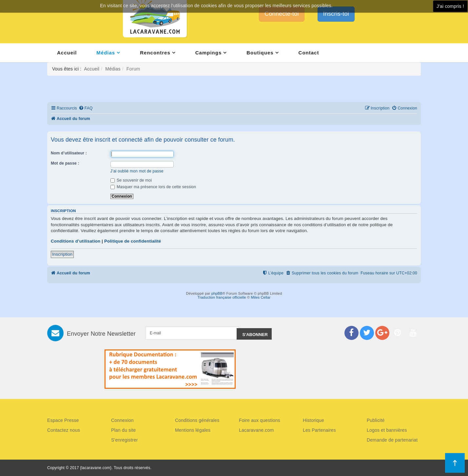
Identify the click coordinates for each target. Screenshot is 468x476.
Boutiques (260, 53)
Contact (309, 53)
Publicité (376, 420)
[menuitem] (86, 108)
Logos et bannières (387, 430)
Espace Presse (63, 420)
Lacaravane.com (256, 430)
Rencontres (155, 53)
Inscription (62, 254)
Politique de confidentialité (133, 241)
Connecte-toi (282, 14)
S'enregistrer (125, 440)
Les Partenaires (319, 430)
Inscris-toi (336, 14)
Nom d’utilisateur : (69, 153)
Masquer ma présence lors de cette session (153, 187)
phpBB (217, 293)
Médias (106, 53)
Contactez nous (64, 430)
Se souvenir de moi (131, 180)
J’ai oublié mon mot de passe (137, 171)
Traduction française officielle (222, 297)
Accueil (67, 53)
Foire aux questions (260, 420)
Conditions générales (197, 420)
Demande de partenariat (392, 440)
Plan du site (124, 430)
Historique (313, 420)
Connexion (122, 420)
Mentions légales (193, 430)
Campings (209, 53)
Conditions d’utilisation (76, 241)
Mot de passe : (65, 163)
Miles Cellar (261, 297)
